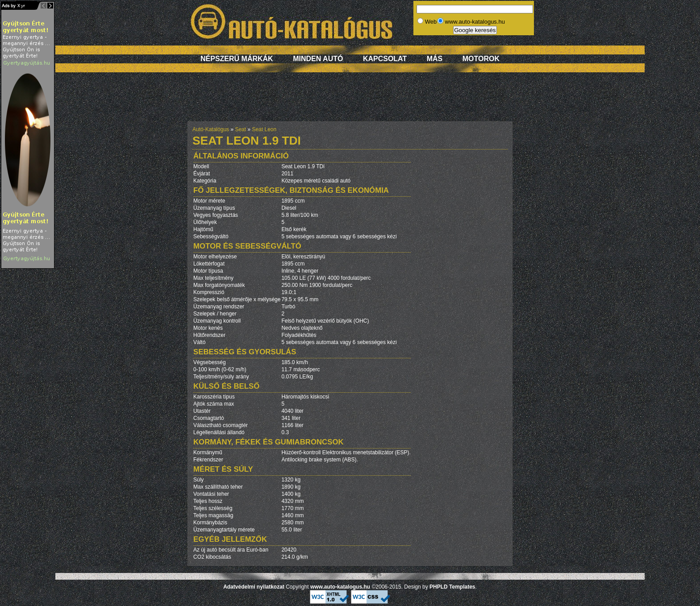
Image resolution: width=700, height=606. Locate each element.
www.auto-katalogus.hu (340, 587)
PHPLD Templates (452, 587)
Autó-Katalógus (211, 129)
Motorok (481, 59)
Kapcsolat (385, 59)
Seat (240, 129)
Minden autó (318, 59)
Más (435, 59)
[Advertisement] (350, 101)
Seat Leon (264, 129)
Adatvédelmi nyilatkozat (254, 587)
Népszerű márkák (237, 59)
